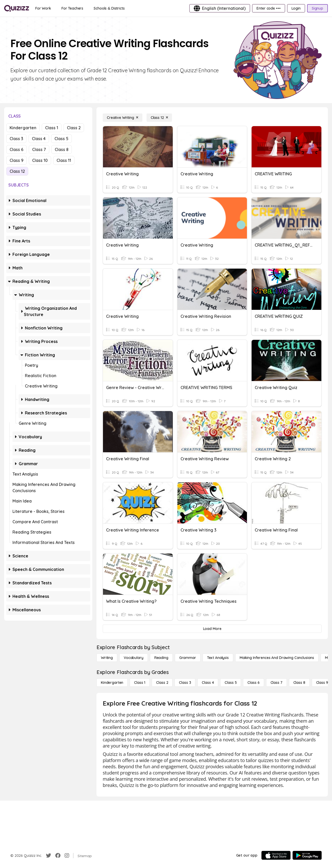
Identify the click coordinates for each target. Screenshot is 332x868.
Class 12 (17, 171)
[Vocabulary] (134, 658)
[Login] (296, 8)
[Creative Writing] (123, 118)
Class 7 (39, 149)
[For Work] (43, 8)
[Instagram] (67, 856)
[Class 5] (231, 683)
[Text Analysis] (218, 658)
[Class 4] (208, 683)
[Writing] (107, 658)
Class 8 (62, 149)
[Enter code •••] (268, 8)
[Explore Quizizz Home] (17, 8)
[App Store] (276, 855)
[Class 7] (276, 683)
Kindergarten (23, 128)
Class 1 (52, 128)
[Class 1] (140, 683)
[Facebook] (58, 856)
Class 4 (39, 139)
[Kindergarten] (112, 683)
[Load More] (212, 629)
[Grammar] (188, 658)
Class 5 (61, 139)
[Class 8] (299, 683)
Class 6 (16, 149)
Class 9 (16, 160)
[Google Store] (307, 855)
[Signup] (317, 8)
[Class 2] (162, 683)
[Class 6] (253, 683)
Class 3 (16, 139)
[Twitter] (49, 856)
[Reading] (161, 658)
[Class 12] (159, 118)
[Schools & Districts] (109, 8)
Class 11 (64, 160)
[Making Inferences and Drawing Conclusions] (277, 658)
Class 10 (40, 160)
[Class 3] (185, 683)
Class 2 (74, 128)
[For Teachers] (72, 8)
